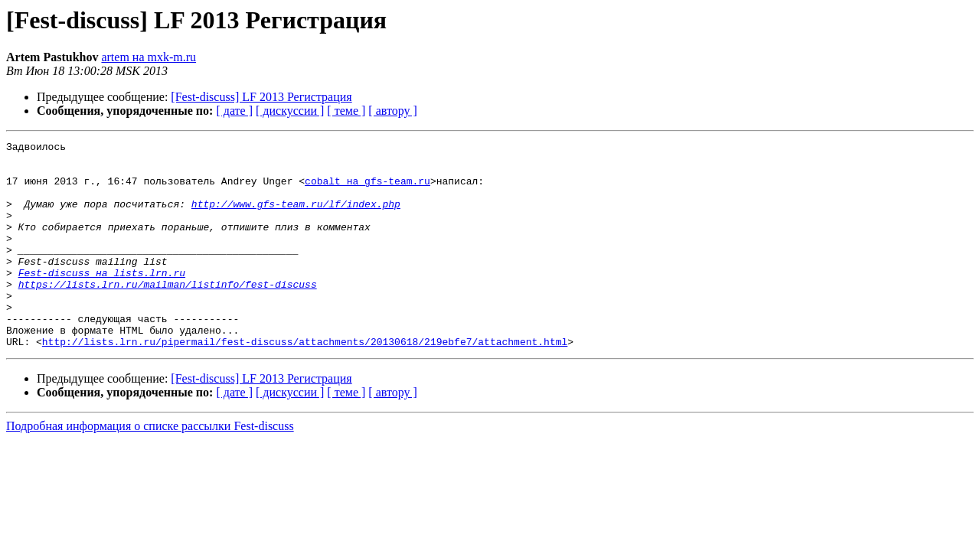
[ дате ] (234, 111)
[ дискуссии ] (290, 111)
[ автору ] (392, 111)
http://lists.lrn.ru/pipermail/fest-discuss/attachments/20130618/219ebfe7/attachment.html (305, 383)
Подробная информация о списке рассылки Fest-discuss (150, 467)
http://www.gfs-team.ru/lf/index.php (296, 217)
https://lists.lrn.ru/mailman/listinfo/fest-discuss (168, 314)
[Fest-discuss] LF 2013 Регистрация (261, 97)
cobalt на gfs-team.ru (367, 190)
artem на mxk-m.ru (149, 57)
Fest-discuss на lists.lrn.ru (102, 300)
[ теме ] (346, 111)
